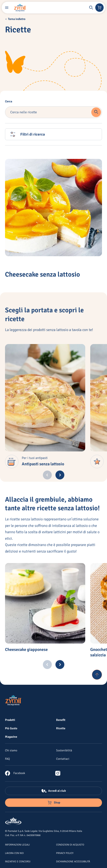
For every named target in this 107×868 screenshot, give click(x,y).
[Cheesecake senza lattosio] (53, 208)
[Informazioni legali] (17, 844)
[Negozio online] (99, 8)
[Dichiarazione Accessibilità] (73, 861)
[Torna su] (97, 675)
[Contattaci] (63, 759)
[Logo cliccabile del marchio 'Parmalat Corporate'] (13, 821)
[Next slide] (60, 475)
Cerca (9, 102)
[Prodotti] (10, 720)
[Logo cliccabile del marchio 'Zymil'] (20, 8)
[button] (91, 8)
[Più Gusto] (11, 728)
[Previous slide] (47, 475)
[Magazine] (11, 737)
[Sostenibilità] (64, 750)
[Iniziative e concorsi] (18, 861)
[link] (15, 773)
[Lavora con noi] (14, 853)
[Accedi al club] (53, 791)
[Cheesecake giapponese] (45, 603)
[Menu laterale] (7, 8)
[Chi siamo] (11, 750)
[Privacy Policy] (65, 853)
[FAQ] (7, 759)
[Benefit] (61, 720)
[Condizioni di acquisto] (70, 844)
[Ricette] (61, 728)
